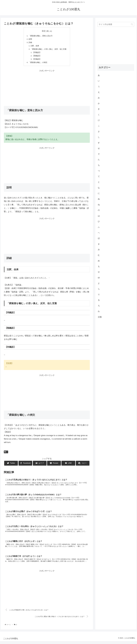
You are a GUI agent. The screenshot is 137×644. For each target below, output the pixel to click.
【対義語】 (37, 60)
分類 (100, 317)
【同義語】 (37, 53)
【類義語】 (37, 57)
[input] (116, 24)
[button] (132, 24)
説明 (30, 39)
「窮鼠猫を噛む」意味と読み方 (41, 36)
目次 (44, 31)
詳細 (30, 43)
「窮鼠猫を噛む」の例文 (38, 64)
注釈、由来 (35, 46)
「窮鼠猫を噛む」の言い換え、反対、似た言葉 (49, 50)
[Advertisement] (47, 89)
